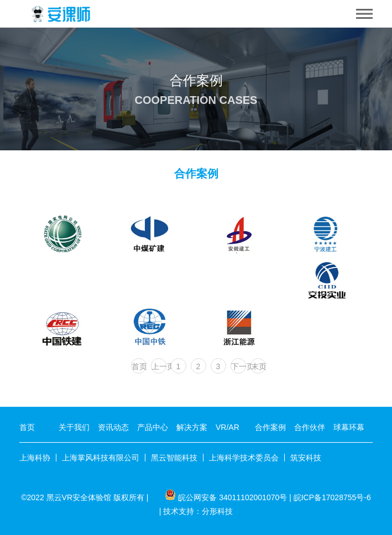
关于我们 (74, 427)
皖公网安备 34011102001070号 (232, 497)
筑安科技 (306, 458)
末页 (258, 366)
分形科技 (217, 511)
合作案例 (270, 427)
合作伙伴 (310, 427)
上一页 (159, 366)
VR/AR (228, 427)
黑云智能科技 (174, 458)
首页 (139, 366)
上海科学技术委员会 (244, 458)
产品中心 (153, 427)
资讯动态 (113, 427)
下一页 (239, 366)
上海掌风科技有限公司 (101, 458)
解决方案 (192, 427)
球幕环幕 (349, 427)
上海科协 (35, 458)
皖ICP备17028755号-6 (332, 497)
